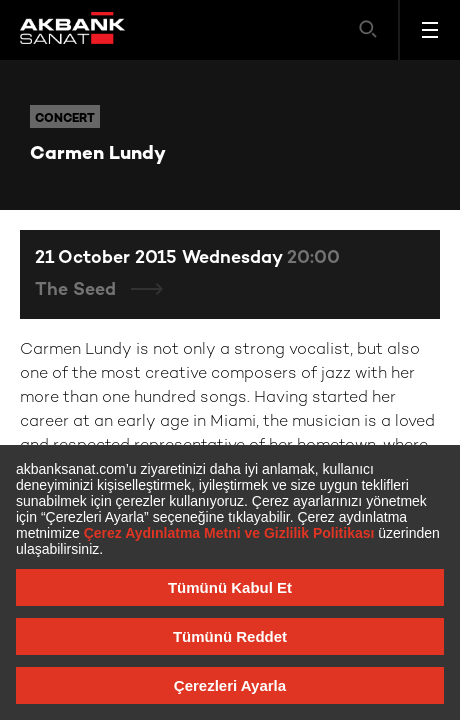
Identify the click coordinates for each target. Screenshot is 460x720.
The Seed (78, 290)
